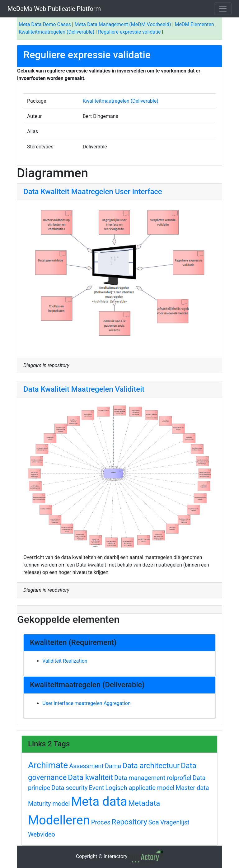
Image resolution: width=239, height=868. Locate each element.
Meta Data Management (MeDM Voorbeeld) (123, 24)
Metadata (144, 803)
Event (97, 788)
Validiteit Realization (65, 661)
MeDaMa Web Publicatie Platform (54, 9)
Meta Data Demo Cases (45, 24)
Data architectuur (151, 766)
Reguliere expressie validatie (129, 32)
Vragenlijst (175, 822)
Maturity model (49, 804)
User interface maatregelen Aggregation (87, 703)
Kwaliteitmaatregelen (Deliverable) (56, 32)
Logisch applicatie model (140, 788)
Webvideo (42, 834)
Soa (153, 822)
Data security (69, 788)
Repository (129, 822)
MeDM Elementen (194, 24)
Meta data (99, 802)
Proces (101, 822)
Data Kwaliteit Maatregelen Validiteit (84, 389)
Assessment (86, 766)
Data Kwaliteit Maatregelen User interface (93, 192)
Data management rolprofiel (153, 778)
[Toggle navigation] (223, 9)
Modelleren (59, 820)
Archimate (48, 765)
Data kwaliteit (90, 777)
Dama (113, 766)
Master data (192, 788)
